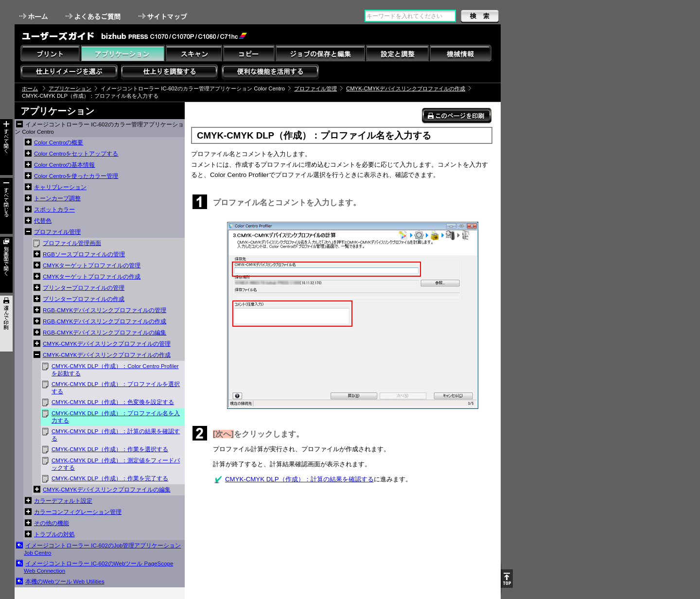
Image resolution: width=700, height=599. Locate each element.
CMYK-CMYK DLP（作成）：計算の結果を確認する (116, 435)
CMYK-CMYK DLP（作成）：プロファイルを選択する (116, 388)
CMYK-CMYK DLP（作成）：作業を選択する (110, 449)
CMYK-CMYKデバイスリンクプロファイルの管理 (107, 344)
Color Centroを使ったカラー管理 (76, 176)
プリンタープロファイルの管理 (84, 288)
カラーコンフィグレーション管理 (78, 512)
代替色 (43, 221)
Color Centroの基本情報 (64, 165)
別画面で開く (6, 265)
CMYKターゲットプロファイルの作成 (92, 277)
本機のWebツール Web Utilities (65, 581)
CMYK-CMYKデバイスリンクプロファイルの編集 (107, 490)
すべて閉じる (6, 206)
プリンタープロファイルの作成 (84, 299)
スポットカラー (54, 210)
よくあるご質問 (94, 16)
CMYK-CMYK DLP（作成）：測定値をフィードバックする (116, 464)
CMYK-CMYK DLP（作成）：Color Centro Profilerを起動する (115, 370)
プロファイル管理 (315, 88)
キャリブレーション (60, 187)
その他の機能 (52, 523)
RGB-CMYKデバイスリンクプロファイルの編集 (105, 333)
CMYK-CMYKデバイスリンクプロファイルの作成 (406, 88)
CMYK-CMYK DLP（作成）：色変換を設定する (113, 402)
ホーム (35, 16)
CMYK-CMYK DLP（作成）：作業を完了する (110, 478)
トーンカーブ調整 (57, 198)
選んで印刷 (6, 324)
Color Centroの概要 (59, 142)
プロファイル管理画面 (72, 243)
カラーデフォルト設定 (63, 501)
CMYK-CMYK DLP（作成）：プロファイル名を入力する (116, 417)
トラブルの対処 (54, 534)
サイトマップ (164, 16)
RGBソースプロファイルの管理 (84, 254)
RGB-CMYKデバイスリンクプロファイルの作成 (105, 321)
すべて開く (6, 147)
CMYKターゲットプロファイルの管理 (92, 265)
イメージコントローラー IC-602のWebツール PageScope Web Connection (98, 567)
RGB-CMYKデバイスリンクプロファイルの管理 (105, 310)
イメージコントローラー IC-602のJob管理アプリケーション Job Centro (102, 549)
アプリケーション (70, 88)
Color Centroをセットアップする (76, 154)
